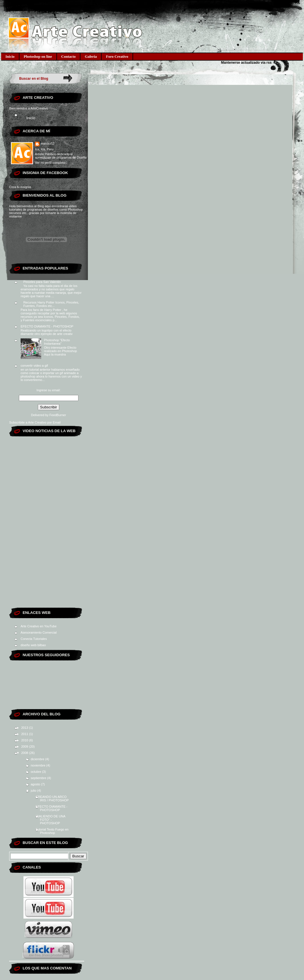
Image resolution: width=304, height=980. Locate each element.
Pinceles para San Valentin (42, 282)
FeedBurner (58, 415)
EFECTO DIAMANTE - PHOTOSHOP (47, 326)
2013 (25, 728)
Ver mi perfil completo (50, 163)
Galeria (91, 56)
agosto (36, 784)
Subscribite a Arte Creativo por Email (35, 422)
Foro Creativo (117, 56)
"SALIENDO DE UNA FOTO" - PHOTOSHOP (50, 820)
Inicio (10, 56)
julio (34, 791)
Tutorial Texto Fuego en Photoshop (52, 831)
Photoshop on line (38, 56)
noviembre (38, 765)
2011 (25, 734)
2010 (25, 740)
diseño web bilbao (33, 645)
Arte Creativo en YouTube (39, 626)
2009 (25, 747)
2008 (25, 753)
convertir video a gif (34, 366)
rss (269, 63)
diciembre (38, 759)
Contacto (69, 56)
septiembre (39, 778)
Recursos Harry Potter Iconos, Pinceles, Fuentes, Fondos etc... (51, 304)
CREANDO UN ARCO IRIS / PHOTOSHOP (52, 799)
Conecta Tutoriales (34, 639)
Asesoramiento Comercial (39, 632)
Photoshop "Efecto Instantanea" (57, 342)
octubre (36, 772)
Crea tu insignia (20, 187)
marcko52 (48, 143)
